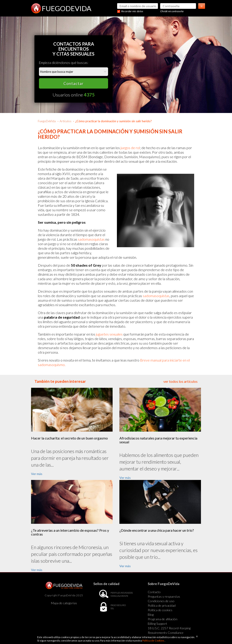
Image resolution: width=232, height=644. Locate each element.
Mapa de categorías (64, 603)
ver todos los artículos (180, 381)
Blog (151, 615)
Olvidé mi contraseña (172, 11)
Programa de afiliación (163, 619)
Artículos (65, 121)
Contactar (74, 83)
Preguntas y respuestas (164, 596)
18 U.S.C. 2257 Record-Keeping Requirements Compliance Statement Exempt (169, 633)
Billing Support (157, 624)
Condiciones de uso (161, 601)
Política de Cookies (153, 640)
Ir (202, 6)
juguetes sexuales (109, 334)
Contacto (154, 592)
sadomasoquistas (91, 239)
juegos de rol (130, 148)
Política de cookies (160, 610)
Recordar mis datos (132, 11)
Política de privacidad (162, 605)
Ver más (37, 474)
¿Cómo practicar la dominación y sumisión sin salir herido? (114, 121)
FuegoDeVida (47, 121)
